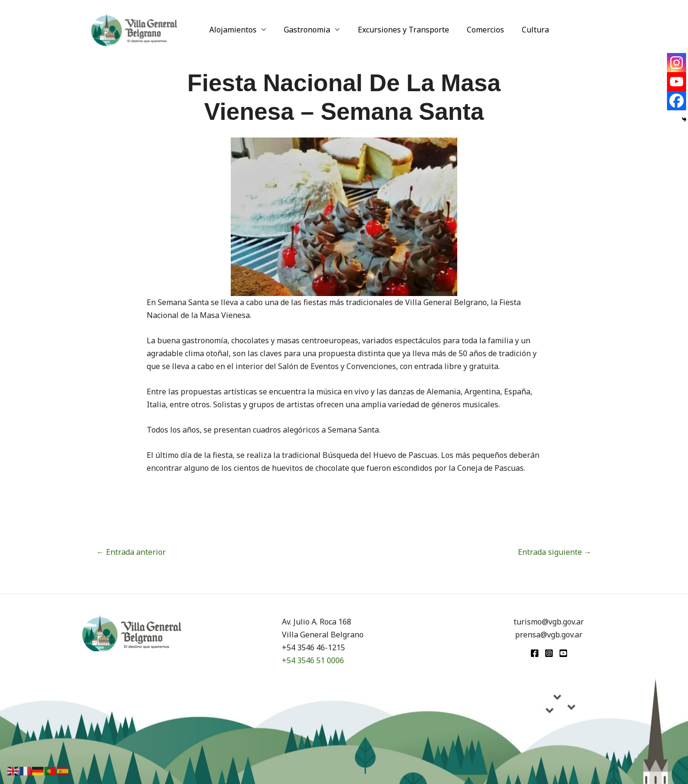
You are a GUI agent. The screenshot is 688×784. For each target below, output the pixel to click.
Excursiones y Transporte (397, 30)
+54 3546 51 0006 (313, 660)
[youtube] (563, 653)
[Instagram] (677, 63)
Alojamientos (232, 30)
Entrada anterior (131, 552)
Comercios (477, 30)
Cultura (524, 30)
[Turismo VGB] (134, 29)
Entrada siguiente (555, 552)
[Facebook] (677, 101)
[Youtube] (677, 82)
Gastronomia (304, 30)
